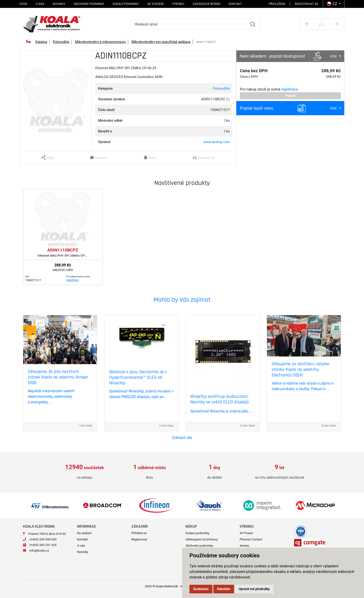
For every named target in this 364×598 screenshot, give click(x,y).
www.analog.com (216, 142)
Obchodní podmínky (89, 4)
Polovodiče (61, 42)
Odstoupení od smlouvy (202, 539)
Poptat (290, 96)
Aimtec (244, 546)
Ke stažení (156, 4)
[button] (48, 158)
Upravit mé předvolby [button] (254, 589)
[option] (84, 472)
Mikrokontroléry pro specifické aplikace (161, 42)
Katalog (41, 42)
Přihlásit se (139, 533)
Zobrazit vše (182, 438)
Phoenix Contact (251, 539)
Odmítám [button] (224, 589)
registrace (290, 89)
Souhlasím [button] (201, 589)
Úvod (23, 4)
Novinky (59, 4)
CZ (332, 4)
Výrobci (178, 4)
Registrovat (139, 539)
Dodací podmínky (126, 4)
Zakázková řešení (206, 4)
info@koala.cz (39, 551)
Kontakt (235, 4)
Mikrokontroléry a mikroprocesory (100, 42)
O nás (40, 4)
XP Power (246, 533)
